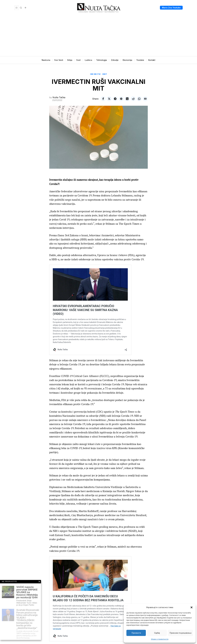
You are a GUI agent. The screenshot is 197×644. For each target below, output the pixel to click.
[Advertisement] (99, 36)
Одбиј (157, 633)
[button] (192, 607)
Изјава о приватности (160, 639)
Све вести (95, 74)
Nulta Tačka (59, 97)
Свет (105, 74)
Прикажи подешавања (180, 633)
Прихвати (136, 633)
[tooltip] (103, 99)
